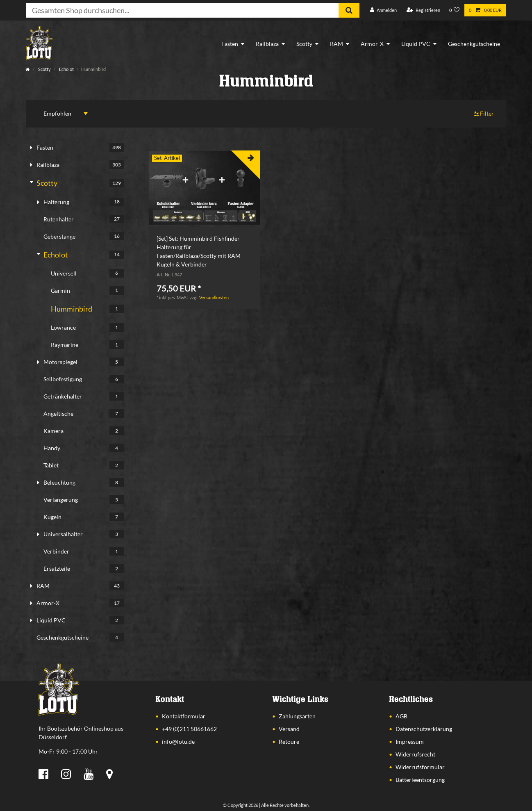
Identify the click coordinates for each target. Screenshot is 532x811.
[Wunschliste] (455, 10)
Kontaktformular (184, 716)
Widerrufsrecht (415, 754)
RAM (336, 44)
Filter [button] (484, 114)
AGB (401, 716)
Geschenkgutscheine (474, 44)
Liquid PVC (416, 44)
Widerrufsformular (420, 767)
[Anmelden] (383, 10)
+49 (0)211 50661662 (189, 729)
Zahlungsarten (297, 716)
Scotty (304, 44)
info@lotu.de (178, 742)
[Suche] (349, 10)
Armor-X (372, 44)
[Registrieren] (423, 10)
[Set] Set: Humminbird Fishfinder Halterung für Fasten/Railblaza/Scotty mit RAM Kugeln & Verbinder (199, 251)
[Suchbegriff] (182, 10)
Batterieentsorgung (420, 780)
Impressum (410, 742)
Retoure (289, 742)
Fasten (230, 44)
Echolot (66, 69)
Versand (289, 729)
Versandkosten (214, 297)
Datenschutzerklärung (424, 729)
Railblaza (267, 44)
